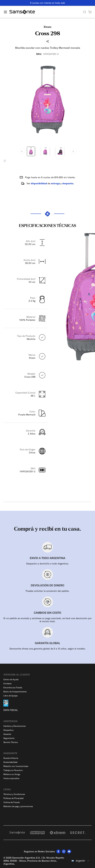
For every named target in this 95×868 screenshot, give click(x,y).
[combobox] (81, 861)
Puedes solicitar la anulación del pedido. (48, 591)
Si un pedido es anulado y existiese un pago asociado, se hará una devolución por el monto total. (47, 620)
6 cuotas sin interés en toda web (47, 3)
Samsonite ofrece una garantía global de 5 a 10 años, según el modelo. (48, 649)
